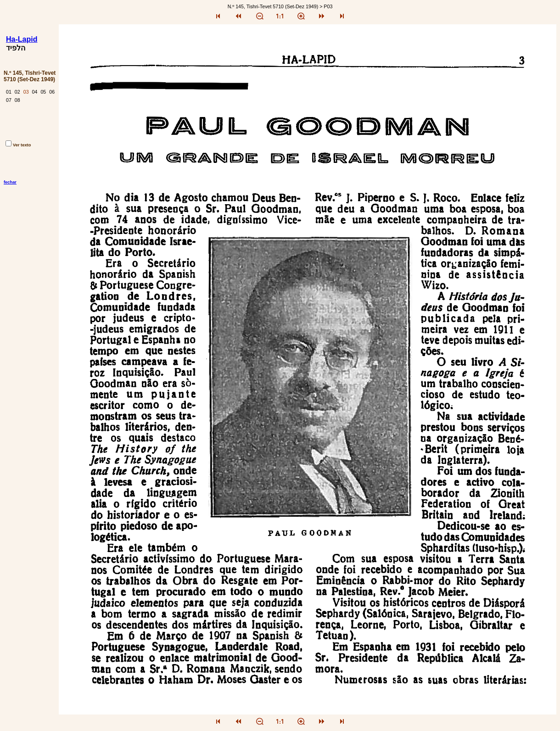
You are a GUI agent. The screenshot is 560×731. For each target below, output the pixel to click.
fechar (10, 182)
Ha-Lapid (22, 39)
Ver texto (18, 145)
